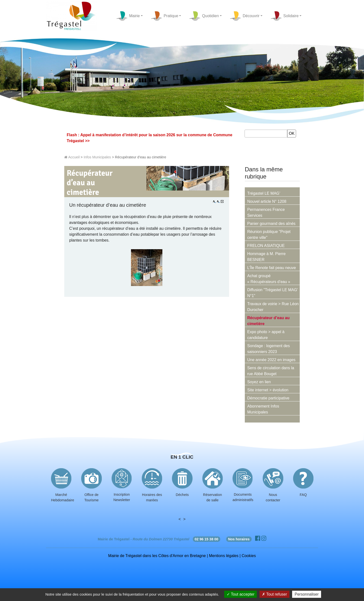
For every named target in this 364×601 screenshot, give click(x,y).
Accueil (72, 157)
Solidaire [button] (285, 16)
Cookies (249, 556)
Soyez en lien (259, 382)
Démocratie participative (268, 398)
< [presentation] (180, 519)
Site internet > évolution (268, 390)
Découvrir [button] (245, 16)
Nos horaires (239, 539)
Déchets (182, 495)
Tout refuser (274, 594)
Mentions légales (224, 556)
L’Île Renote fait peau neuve (272, 268)
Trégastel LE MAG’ (264, 193)
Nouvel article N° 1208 (267, 201)
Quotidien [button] (204, 16)
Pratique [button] (164, 16)
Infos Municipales (97, 157)
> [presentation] (184, 519)
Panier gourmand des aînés (271, 224)
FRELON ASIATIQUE (266, 246)
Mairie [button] (128, 16)
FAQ (303, 495)
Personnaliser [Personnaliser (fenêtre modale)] (307, 594)
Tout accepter (240, 594)
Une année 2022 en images (271, 360)
